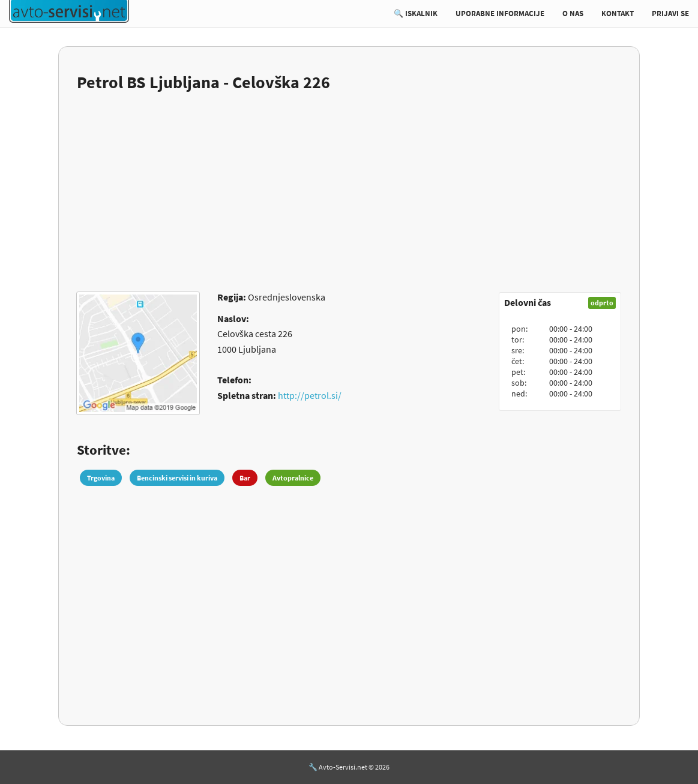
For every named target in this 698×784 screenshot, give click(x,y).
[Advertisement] (349, 184)
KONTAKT (618, 13)
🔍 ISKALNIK (416, 13)
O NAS (573, 13)
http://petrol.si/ (310, 395)
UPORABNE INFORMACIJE (500, 13)
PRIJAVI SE (670, 13)
